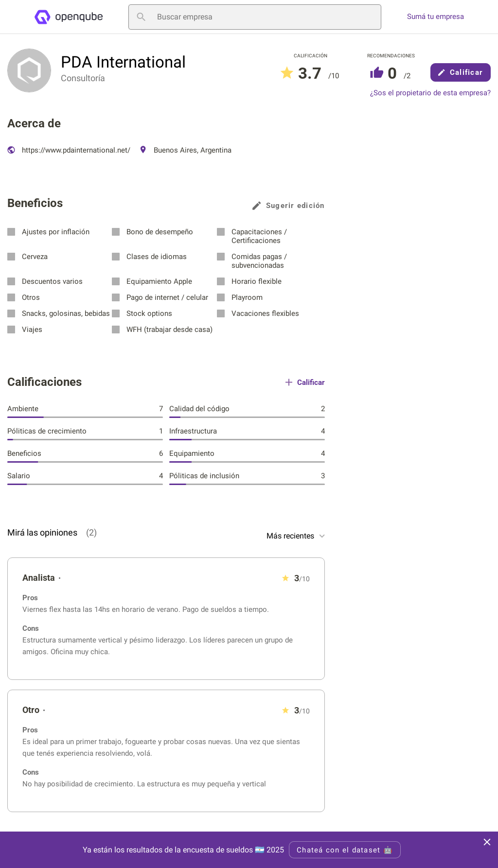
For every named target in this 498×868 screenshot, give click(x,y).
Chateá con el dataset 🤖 (345, 850)
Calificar (461, 72)
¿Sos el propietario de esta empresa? (430, 93)
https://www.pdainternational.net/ (69, 150)
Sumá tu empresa (436, 17)
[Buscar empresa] (255, 17)
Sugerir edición (289, 206)
